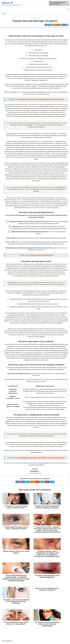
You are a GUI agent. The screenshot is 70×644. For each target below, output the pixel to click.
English (4, 14)
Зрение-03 (7, 3)
